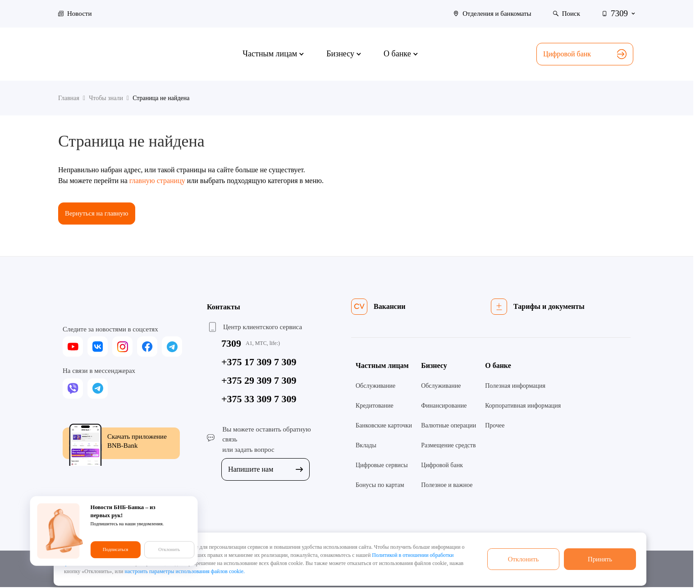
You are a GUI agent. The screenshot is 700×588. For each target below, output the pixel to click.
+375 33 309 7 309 (259, 399)
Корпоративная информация (523, 406)
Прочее (495, 426)
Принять (600, 559)
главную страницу (157, 181)
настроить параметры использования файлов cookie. (185, 571)
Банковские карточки (384, 426)
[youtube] (73, 347)
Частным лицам (382, 366)
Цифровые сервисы (382, 466)
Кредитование (375, 406)
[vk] (98, 347)
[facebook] (147, 347)
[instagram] (122, 347)
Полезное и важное (447, 485)
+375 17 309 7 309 (259, 362)
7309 (231, 344)
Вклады (366, 446)
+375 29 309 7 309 (259, 381)
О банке (498, 366)
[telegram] (172, 347)
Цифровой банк (585, 54)
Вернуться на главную (99, 214)
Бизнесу (434, 366)
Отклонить (523, 559)
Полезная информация (515, 386)
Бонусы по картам (380, 485)
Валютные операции (448, 426)
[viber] (73, 389)
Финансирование (444, 406)
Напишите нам (265, 470)
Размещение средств (448, 446)
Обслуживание (375, 386)
